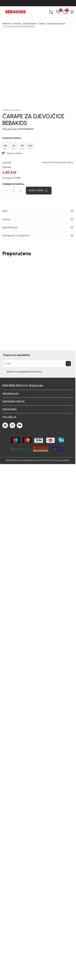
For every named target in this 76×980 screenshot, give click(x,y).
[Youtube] (20, 425)
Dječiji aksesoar (30, 24)
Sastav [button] (38, 219)
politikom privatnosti (31, 372)
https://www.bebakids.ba (23, 460)
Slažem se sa (24, 372)
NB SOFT (48, 460)
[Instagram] (12, 425)
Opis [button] (38, 211)
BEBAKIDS (7, 24)
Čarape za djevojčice (56, 24)
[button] (65, 12)
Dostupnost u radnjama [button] (38, 235)
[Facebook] (5, 425)
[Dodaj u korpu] (39, 191)
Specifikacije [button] (38, 227)
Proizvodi (17, 24)
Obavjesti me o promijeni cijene (57, 162)
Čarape (42, 24)
